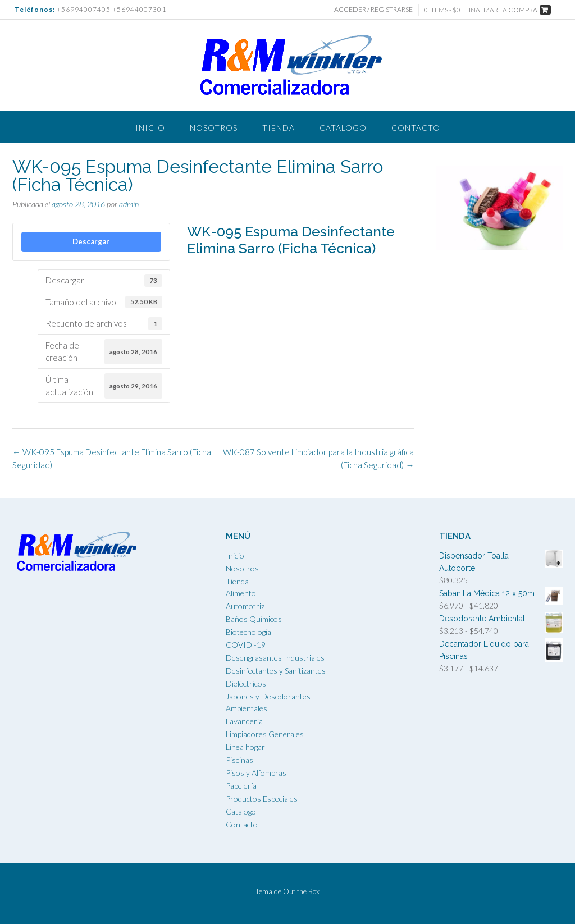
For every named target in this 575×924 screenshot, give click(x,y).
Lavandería (244, 721)
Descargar (91, 241)
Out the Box (301, 891)
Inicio (150, 128)
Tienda (279, 128)
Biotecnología (248, 632)
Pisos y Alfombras (256, 773)
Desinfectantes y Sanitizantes (276, 671)
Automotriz (245, 606)
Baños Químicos (254, 619)
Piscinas (239, 760)
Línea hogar (245, 747)
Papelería (241, 786)
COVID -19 (246, 645)
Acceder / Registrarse (373, 9)
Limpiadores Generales (265, 734)
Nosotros (214, 128)
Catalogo (343, 128)
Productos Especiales (262, 799)
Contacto (416, 128)
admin (129, 204)
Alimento (241, 593)
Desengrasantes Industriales (275, 658)
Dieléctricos (246, 683)
